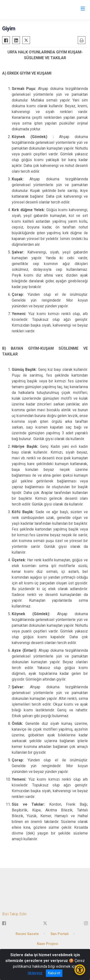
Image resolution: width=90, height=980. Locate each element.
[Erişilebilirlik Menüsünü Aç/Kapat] (80, 970)
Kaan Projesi (48, 944)
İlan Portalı (60, 934)
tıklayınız (35, 973)
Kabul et (54, 973)
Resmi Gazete (27, 934)
